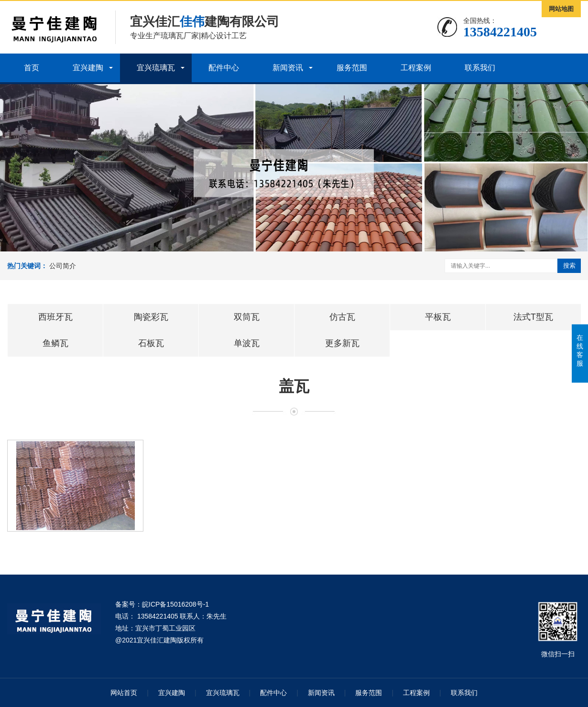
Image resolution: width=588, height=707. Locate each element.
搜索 (569, 266)
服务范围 (352, 68)
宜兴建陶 (88, 68)
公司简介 (63, 266)
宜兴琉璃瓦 (156, 68)
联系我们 (480, 68)
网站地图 (561, 9)
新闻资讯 (288, 68)
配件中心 (224, 68)
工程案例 (416, 68)
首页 (32, 68)
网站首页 (124, 693)
